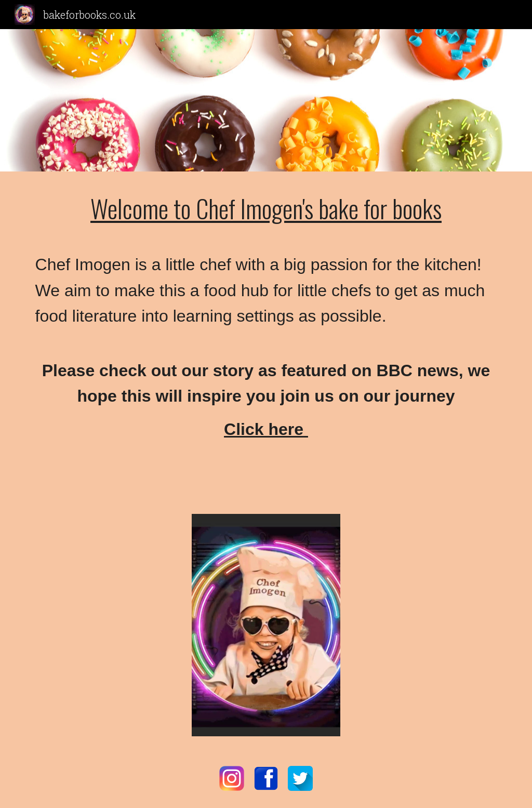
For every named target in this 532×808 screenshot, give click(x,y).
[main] (266, 339)
